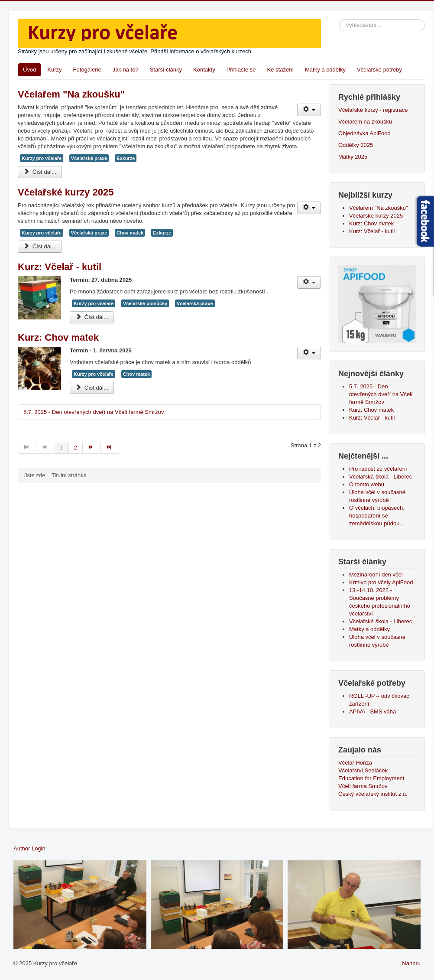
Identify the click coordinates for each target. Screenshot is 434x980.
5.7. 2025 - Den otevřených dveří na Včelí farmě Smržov (94, 412)
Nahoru (411, 963)
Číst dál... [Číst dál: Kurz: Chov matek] (92, 388)
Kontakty (204, 70)
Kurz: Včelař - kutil (60, 267)
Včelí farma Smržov (363, 786)
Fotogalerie (87, 70)
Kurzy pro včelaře (42, 158)
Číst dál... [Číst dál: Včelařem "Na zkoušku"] (40, 172)
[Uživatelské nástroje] (309, 110)
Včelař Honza (355, 763)
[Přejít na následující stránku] (92, 448)
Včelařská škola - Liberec (381, 621)
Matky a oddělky (325, 70)
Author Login (29, 848)
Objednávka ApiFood (364, 133)
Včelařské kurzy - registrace (373, 110)
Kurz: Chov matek (58, 337)
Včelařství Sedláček (363, 770)
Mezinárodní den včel (377, 575)
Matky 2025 (353, 157)
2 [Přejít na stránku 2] (76, 448)
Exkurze (126, 158)
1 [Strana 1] (62, 448)
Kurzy (54, 70)
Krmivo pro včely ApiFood (381, 582)
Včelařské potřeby (379, 70)
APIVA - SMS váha (372, 711)
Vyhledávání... (339, 19)
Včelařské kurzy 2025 (66, 192)
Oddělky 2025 (356, 145)
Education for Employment (371, 778)
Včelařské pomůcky (145, 303)
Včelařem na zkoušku (365, 122)
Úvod (29, 70)
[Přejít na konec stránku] (110, 448)
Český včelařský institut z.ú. (373, 794)
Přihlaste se (241, 70)
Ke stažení (280, 70)
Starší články (166, 70)
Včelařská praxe (89, 158)
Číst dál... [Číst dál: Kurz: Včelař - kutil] (92, 317)
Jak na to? (126, 70)
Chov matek (130, 233)
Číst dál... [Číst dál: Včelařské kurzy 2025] (40, 246)
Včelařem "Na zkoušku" (71, 94)
